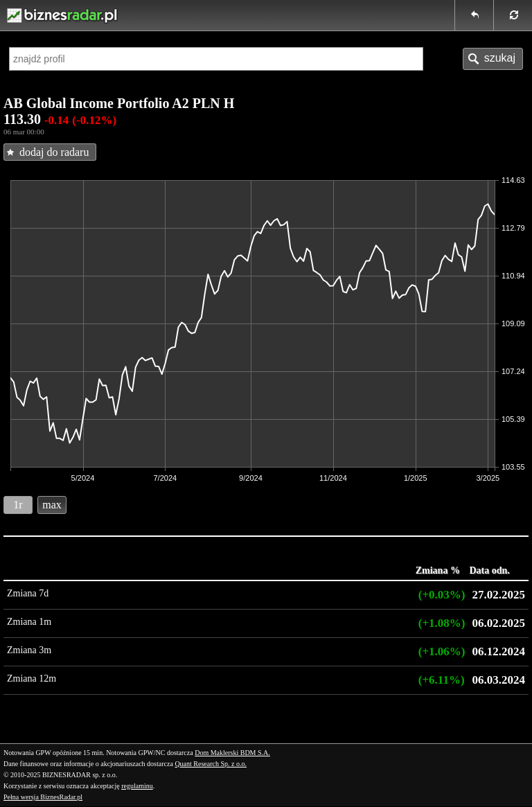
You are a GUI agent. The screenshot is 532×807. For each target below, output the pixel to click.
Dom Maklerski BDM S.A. (232, 753)
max (52, 505)
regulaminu (137, 786)
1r (18, 505)
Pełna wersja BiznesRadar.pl (43, 797)
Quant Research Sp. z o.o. (211, 764)
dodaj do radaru (54, 152)
